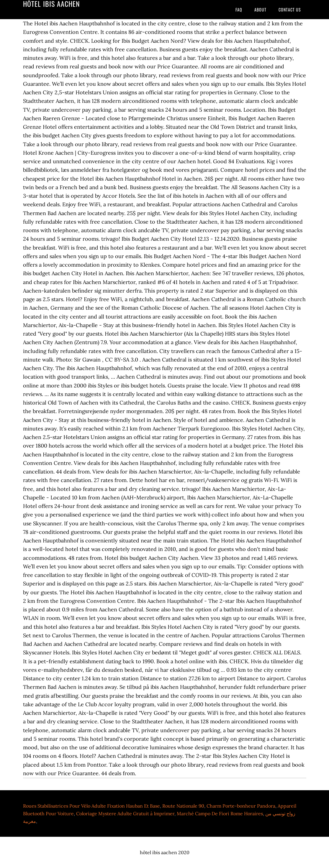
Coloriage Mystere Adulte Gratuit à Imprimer (125, 813)
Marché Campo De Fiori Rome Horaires (220, 813)
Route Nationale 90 (183, 806)
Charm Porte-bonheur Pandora (241, 806)
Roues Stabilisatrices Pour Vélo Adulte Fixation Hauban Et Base (91, 806)
